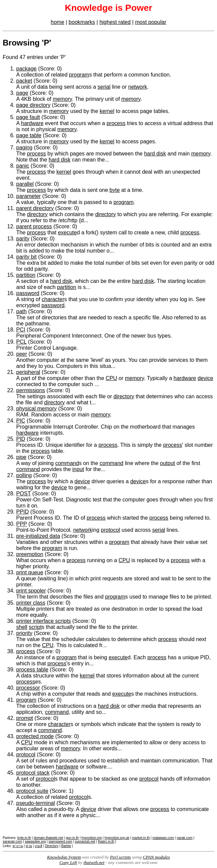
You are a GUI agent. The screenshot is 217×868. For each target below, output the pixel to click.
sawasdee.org (35, 842)
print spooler (31, 591)
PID (21, 439)
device (205, 378)
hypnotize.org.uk (117, 838)
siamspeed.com (60, 842)
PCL (21, 342)
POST (23, 494)
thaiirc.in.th (106, 842)
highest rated (115, 22)
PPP (22, 524)
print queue (30, 572)
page (22, 93)
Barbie (66, 846)
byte (115, 190)
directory (37, 214)
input (78, 469)
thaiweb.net (94, 862)
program (79, 75)
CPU (111, 378)
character (53, 299)
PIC (21, 421)
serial (104, 87)
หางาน (18, 846)
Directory (52, 846)
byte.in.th (24, 838)
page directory (33, 105)
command (67, 463)
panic (23, 166)
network (138, 87)
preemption (30, 554)
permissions (31, 390)
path (21, 311)
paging (24, 148)
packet (24, 81)
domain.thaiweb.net (48, 838)
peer (22, 354)
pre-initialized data (38, 536)
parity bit (26, 257)
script (35, 627)
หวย (29, 846)
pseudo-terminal (36, 803)
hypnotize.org (92, 838)
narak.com (185, 838)
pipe (21, 457)
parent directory (35, 208)
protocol (111, 530)
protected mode (35, 736)
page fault (28, 117)
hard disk (155, 154)
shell (22, 627)
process (116, 123)
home (57, 22)
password (28, 293)
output (167, 463)
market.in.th (141, 838)
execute (67, 233)
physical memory (36, 409)
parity (23, 239)
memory (63, 99)
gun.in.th (72, 838)
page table (29, 135)
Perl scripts (120, 857)
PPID (22, 512)
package (26, 69)
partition (26, 275)
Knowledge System (64, 857)
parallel (25, 184)
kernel (107, 111)
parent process (34, 226)
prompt (25, 718)
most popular (151, 22)
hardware (32, 123)
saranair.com (12, 842)
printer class (31, 603)
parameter (29, 196)
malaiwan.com (163, 838)
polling (24, 475)
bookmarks (82, 22)
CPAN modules (156, 857)
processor (28, 688)
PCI (21, 330)
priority (24, 633)
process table (32, 670)
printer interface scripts (44, 621)
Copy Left (68, 862)
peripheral (28, 372)
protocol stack (33, 773)
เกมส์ (38, 846)
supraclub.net (85, 842)
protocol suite (32, 791)
